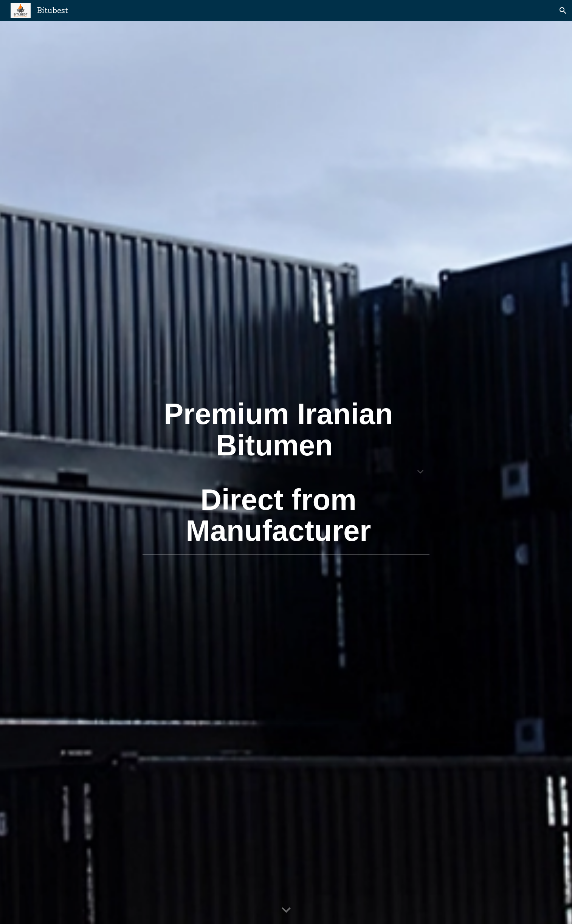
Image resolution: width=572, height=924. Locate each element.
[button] (563, 11)
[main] (286, 473)
